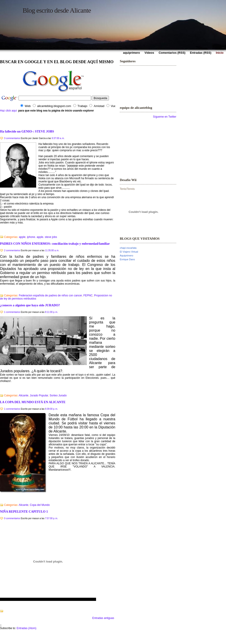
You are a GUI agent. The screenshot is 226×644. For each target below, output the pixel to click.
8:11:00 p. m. (51, 312)
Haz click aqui (8, 111)
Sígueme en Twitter (165, 117)
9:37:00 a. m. (58, 138)
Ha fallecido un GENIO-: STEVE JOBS (27, 131)
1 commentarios (12, 312)
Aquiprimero (126, 256)
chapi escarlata (128, 248)
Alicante (24, 395)
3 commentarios (12, 138)
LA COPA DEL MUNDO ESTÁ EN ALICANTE (33, 402)
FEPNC (88, 295)
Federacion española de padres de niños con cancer (50, 295)
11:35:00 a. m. (52, 250)
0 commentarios (12, 518)
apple (22, 237)
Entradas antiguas (103, 618)
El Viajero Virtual (129, 252)
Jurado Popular (39, 395)
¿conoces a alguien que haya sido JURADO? (30, 305)
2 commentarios (12, 250)
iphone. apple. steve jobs (42, 237)
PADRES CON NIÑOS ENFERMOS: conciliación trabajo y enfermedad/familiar (55, 244)
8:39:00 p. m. (51, 409)
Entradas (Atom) (26, 628)
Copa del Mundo (40, 505)
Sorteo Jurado (58, 395)
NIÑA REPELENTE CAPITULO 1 (24, 511)
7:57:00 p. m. (51, 518)
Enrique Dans (127, 259)
